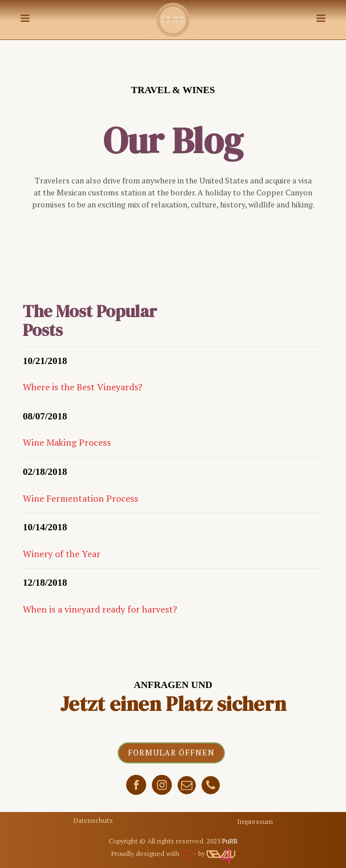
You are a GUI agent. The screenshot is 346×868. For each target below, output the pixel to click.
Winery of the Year (62, 554)
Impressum (255, 821)
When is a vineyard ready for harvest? (100, 609)
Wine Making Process (67, 442)
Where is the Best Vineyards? (83, 387)
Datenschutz (93, 820)
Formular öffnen (171, 752)
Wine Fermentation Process (81, 498)
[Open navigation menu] (25, 19)
